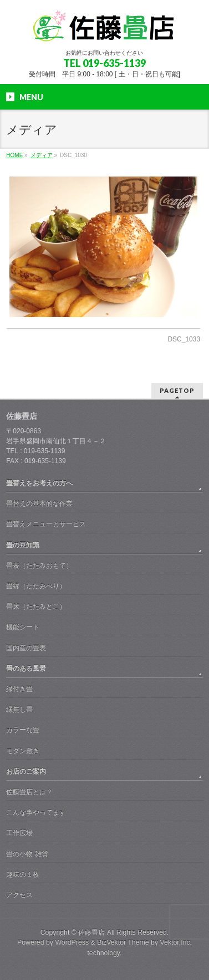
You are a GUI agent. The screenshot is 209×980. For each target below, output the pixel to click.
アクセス (19, 895)
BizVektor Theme (123, 942)
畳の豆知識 (23, 545)
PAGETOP (177, 390)
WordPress (72, 942)
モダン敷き (23, 751)
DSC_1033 (184, 339)
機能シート (23, 627)
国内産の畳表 (26, 648)
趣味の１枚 (23, 874)
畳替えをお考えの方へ (39, 483)
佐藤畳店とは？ (29, 792)
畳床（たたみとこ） (36, 606)
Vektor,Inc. (176, 942)
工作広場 (19, 833)
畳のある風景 (26, 668)
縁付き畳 (19, 689)
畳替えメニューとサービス (46, 524)
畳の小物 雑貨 (27, 854)
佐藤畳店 (91, 932)
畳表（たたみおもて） (39, 566)
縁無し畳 (19, 709)
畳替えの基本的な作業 (39, 504)
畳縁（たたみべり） (36, 586)
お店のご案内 (26, 771)
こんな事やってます (36, 812)
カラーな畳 (23, 730)
